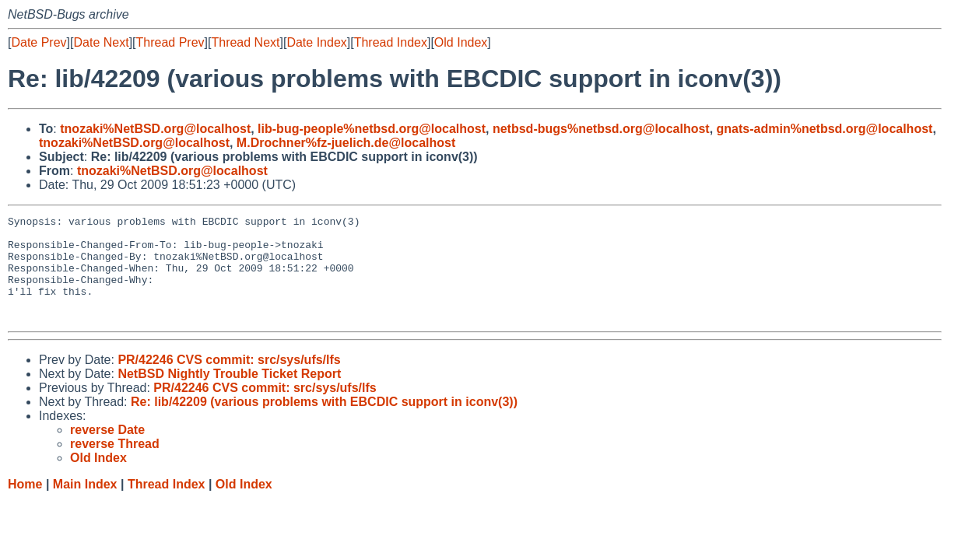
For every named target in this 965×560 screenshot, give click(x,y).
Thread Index (391, 42)
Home (25, 505)
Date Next (101, 42)
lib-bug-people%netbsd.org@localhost (372, 129)
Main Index (85, 505)
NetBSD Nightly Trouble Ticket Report (229, 395)
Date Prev (39, 42)
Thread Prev (170, 42)
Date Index (316, 42)
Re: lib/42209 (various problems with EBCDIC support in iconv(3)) (324, 423)
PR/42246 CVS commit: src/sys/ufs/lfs (229, 381)
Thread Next (245, 42)
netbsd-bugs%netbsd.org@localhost (601, 129)
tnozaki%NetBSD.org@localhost (155, 129)
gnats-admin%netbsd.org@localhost (825, 129)
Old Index (461, 42)
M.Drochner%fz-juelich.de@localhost (346, 143)
